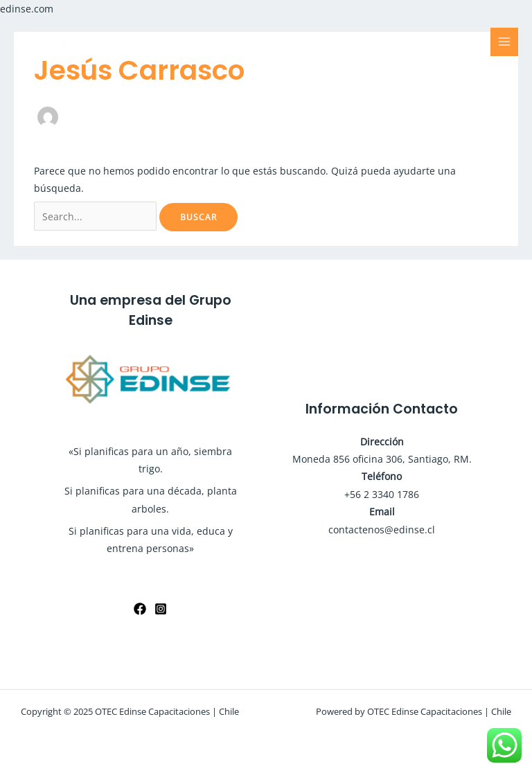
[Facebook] (140, 609)
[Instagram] (161, 609)
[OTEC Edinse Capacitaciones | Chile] (55, 42)
